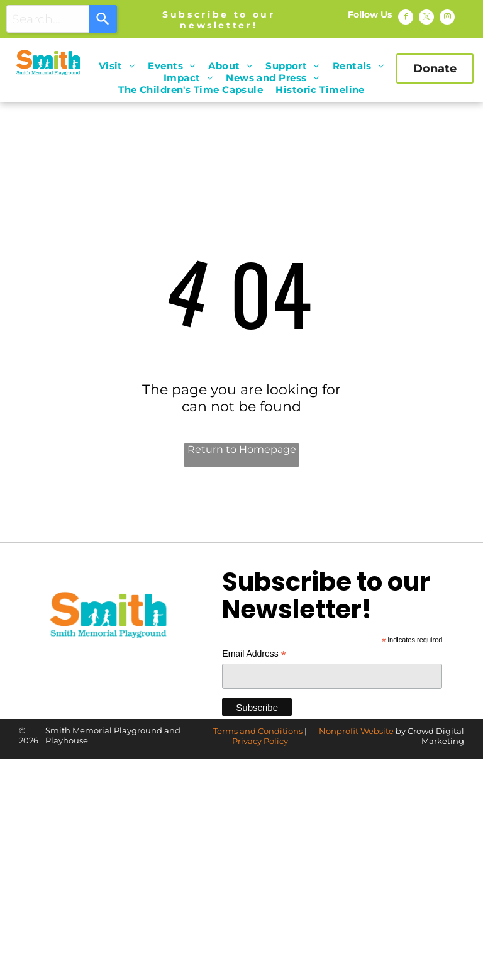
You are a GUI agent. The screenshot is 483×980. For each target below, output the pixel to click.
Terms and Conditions (258, 731)
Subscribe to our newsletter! (219, 20)
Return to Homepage (242, 449)
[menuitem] (117, 66)
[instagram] (447, 19)
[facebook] (406, 19)
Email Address (254, 654)
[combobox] (48, 19)
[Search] (103, 19)
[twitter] (426, 19)
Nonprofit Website (356, 731)
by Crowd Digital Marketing (430, 736)
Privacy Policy (260, 741)
